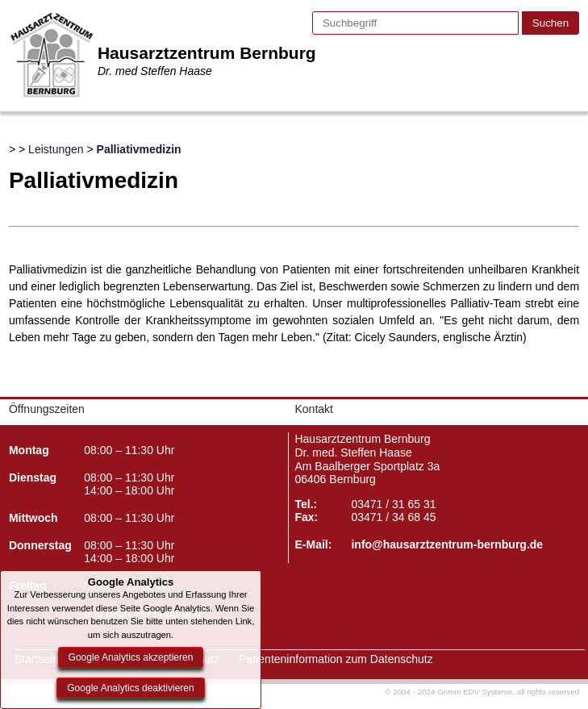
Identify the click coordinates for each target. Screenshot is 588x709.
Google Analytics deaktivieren (130, 688)
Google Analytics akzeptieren (131, 657)
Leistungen (56, 149)
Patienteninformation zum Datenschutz (336, 659)
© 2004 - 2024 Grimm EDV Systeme (448, 692)
